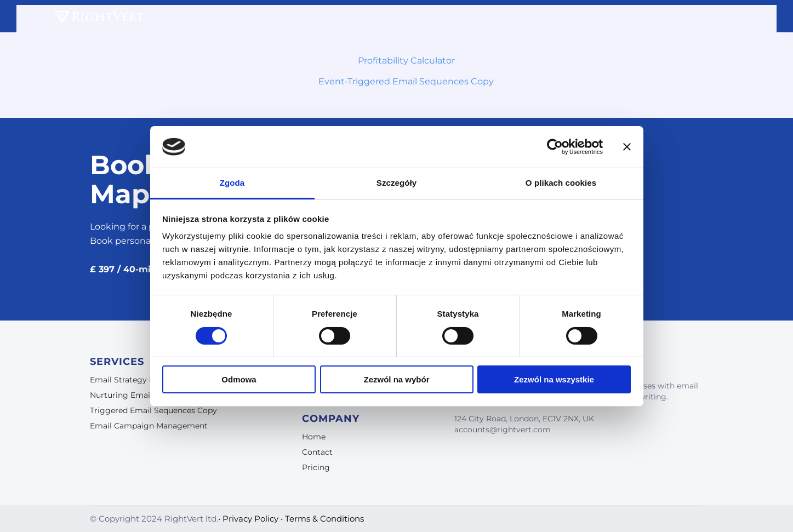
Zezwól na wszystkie (554, 379)
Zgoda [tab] (232, 183)
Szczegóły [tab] (396, 183)
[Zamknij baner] (627, 147)
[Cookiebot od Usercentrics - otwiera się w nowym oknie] (555, 147)
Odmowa (239, 379)
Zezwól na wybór (396, 379)
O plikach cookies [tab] (561, 183)
